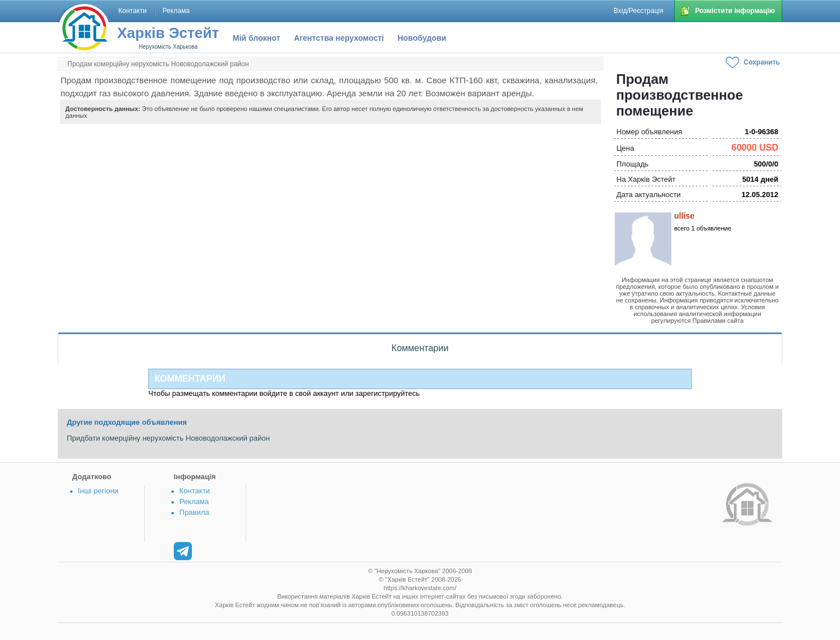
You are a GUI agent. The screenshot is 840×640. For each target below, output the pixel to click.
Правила (194, 512)
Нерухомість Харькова (168, 47)
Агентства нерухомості (339, 38)
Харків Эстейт (168, 33)
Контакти (195, 491)
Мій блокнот (256, 38)
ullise (684, 216)
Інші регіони (98, 491)
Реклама (194, 502)
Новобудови (422, 38)
